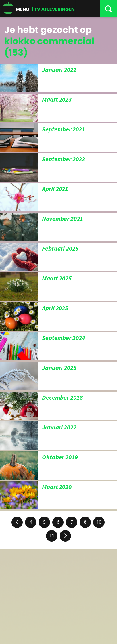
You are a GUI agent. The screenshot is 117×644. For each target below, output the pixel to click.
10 (99, 522)
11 (52, 536)
